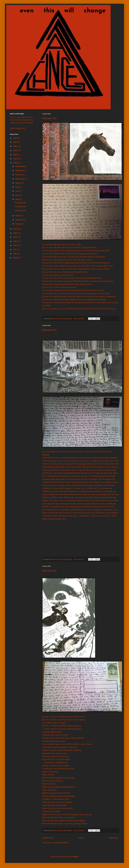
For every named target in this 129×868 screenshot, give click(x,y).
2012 (15, 246)
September (20, 179)
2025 (15, 138)
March (18, 216)
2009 (15, 258)
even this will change (58, 11)
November (20, 171)
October (19, 175)
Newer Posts (48, 838)
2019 (15, 159)
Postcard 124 (49, 118)
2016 (15, 233)
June (17, 191)
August (19, 183)
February (19, 220)
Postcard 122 (49, 571)
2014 (15, 241)
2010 (15, 254)
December (20, 167)
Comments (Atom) (61, 843)
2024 (15, 142)
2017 (15, 229)
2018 (15, 163)
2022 (15, 151)
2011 (15, 250)
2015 (15, 237)
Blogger (75, 857)
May (17, 195)
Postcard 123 (49, 330)
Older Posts (114, 838)
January (19, 224)
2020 (15, 155)
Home (81, 838)
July (17, 187)
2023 (15, 146)
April (17, 200)
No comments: (79, 319)
